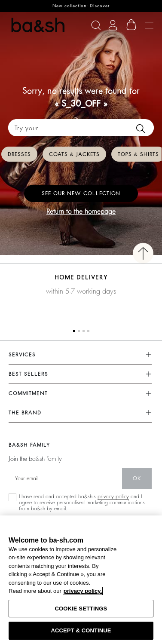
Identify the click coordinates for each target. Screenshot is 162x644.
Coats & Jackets (74, 154)
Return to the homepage (81, 212)
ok (137, 478)
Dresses (19, 154)
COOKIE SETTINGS (81, 609)
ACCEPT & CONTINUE (81, 630)
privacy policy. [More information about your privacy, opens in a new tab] (83, 591)
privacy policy (113, 497)
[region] (81, 580)
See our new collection (81, 193)
